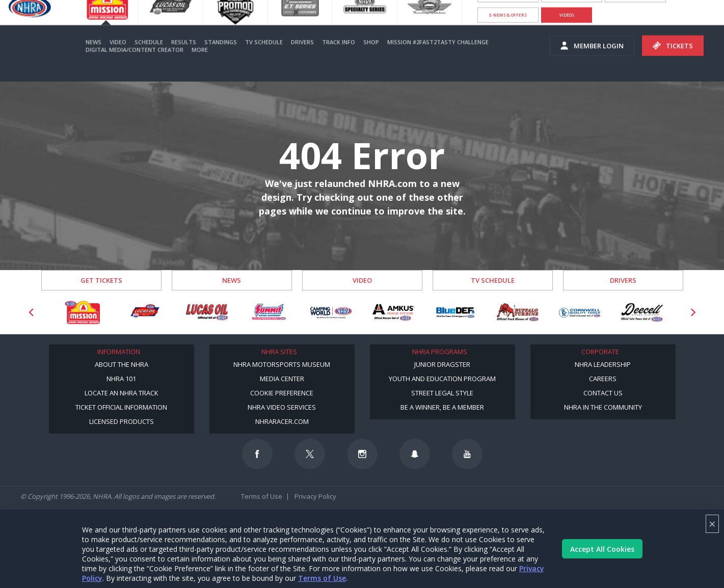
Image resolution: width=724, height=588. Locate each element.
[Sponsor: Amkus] (393, 312)
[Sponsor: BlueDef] (455, 312)
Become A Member (572, 10)
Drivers (302, 57)
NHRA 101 (121, 379)
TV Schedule (264, 57)
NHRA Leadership (603, 364)
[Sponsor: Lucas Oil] (207, 312)
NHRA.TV (636, 10)
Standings (221, 57)
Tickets (673, 61)
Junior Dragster (442, 364)
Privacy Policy (315, 496)
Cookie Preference (282, 393)
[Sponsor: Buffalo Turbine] (518, 312)
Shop (371, 57)
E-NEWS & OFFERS (508, 30)
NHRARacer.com (282, 421)
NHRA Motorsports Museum (282, 364)
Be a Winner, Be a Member (442, 407)
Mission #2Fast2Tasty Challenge (438, 57)
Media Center (282, 379)
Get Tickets (101, 280)
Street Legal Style (442, 393)
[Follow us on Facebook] (257, 454)
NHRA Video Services (282, 407)
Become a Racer (508, 10)
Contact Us (603, 393)
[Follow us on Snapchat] (415, 454)
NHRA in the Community (603, 407)
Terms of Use (322, 578)
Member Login (592, 61)
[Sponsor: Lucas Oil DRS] (145, 312)
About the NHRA (122, 364)
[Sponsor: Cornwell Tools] (580, 312)
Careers (603, 379)
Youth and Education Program (442, 379)
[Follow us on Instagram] (362, 454)
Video (118, 57)
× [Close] (712, 524)
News (93, 57)
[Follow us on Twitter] (310, 454)
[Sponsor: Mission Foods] (83, 312)
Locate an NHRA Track (122, 393)
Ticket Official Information (121, 407)
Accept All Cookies (602, 549)
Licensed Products (122, 421)
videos (567, 30)
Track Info (339, 57)
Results (184, 57)
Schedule (149, 57)
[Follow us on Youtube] (467, 454)
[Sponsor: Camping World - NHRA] (331, 312)
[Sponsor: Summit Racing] (269, 312)
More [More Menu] (200, 65)
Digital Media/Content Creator (135, 65)
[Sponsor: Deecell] (642, 312)
